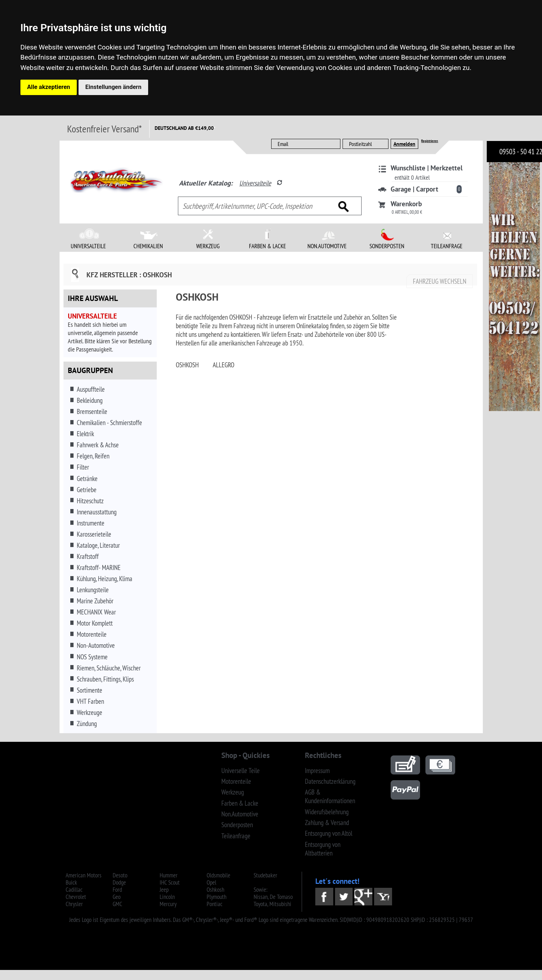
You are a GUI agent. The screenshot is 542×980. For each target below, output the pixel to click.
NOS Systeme (92, 657)
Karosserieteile (94, 534)
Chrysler (74, 904)
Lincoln (167, 897)
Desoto (120, 875)
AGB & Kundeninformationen (330, 796)
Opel (211, 882)
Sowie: (260, 890)
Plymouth (216, 897)
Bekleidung (90, 400)
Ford (117, 890)
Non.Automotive (240, 814)
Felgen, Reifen (93, 456)
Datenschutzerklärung (330, 781)
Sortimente (89, 690)
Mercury (168, 904)
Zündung (87, 724)
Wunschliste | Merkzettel (427, 168)
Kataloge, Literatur (98, 545)
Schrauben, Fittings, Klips (105, 679)
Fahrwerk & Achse (98, 445)
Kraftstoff (88, 556)
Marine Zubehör (95, 601)
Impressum (317, 771)
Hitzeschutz (90, 501)
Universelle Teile (241, 771)
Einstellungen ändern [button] (113, 87)
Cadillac (74, 890)
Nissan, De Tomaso (273, 897)
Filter (83, 467)
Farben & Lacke (240, 803)
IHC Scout (170, 882)
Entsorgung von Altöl (329, 833)
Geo (117, 897)
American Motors (84, 875)
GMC (117, 904)
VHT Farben (90, 701)
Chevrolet (76, 897)
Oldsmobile (218, 875)
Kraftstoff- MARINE (99, 567)
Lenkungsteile (93, 590)
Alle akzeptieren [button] (49, 87)
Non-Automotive (96, 645)
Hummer (169, 875)
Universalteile (255, 183)
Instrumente (91, 523)
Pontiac (215, 904)
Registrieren (430, 141)
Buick (71, 882)
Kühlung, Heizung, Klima (105, 579)
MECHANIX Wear (96, 612)
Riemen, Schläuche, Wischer (109, 668)
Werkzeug (233, 792)
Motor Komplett (95, 623)
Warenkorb (406, 204)
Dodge (119, 882)
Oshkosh (215, 890)
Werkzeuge (89, 712)
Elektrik (85, 434)
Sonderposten (237, 825)
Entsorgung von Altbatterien (323, 849)
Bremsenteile (92, 411)
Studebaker (265, 875)
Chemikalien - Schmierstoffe (109, 423)
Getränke (87, 479)
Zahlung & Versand (327, 823)
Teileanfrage (236, 836)
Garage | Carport (414, 189)
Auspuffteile (91, 389)
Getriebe (87, 490)
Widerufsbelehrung (327, 812)
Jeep (164, 890)
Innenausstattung (97, 512)
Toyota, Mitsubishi (272, 904)
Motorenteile (92, 634)
